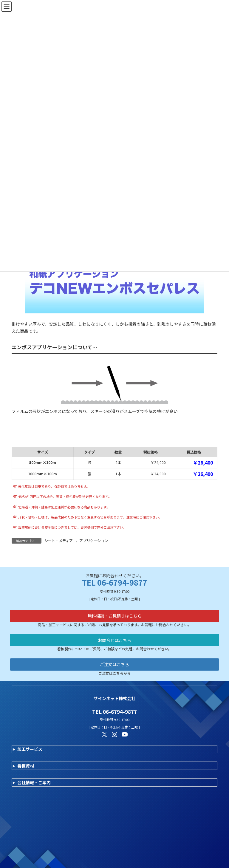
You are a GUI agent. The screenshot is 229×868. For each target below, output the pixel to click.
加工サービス (30, 749)
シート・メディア (59, 540)
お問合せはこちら (114, 640)
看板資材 (26, 766)
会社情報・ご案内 (34, 782)
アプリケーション (94, 540)
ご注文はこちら (114, 664)
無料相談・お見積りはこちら (114, 616)
